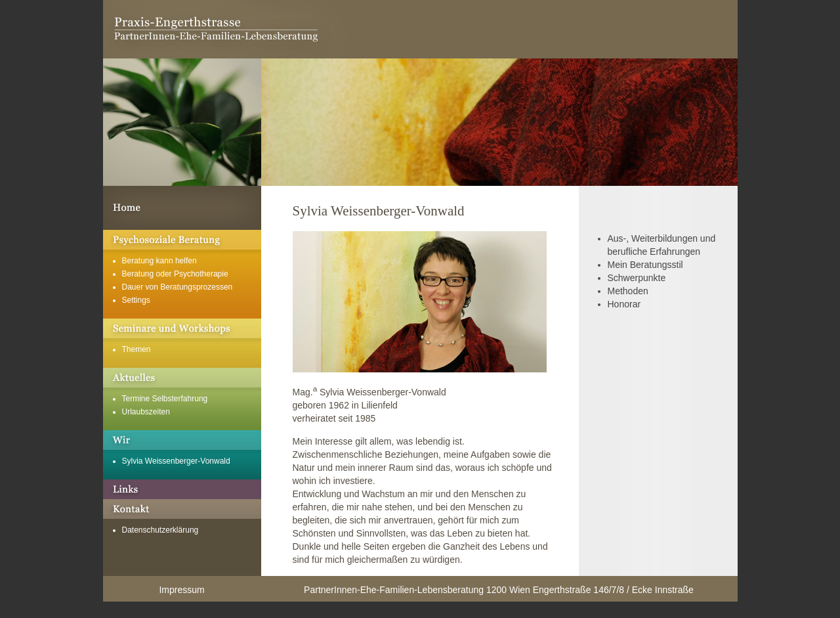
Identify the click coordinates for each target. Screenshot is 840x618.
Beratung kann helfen (159, 261)
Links (182, 489)
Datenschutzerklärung (160, 530)
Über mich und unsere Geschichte (182, 440)
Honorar (624, 304)
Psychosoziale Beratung (182, 240)
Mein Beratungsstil (645, 265)
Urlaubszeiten (146, 412)
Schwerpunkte (637, 278)
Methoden (628, 291)
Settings (136, 300)
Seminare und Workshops (182, 328)
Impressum (181, 590)
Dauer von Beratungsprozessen (178, 287)
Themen (136, 349)
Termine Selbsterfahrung (165, 399)
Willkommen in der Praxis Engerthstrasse (182, 208)
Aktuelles (182, 378)
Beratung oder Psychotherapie (175, 274)
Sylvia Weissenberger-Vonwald (176, 461)
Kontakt (182, 509)
